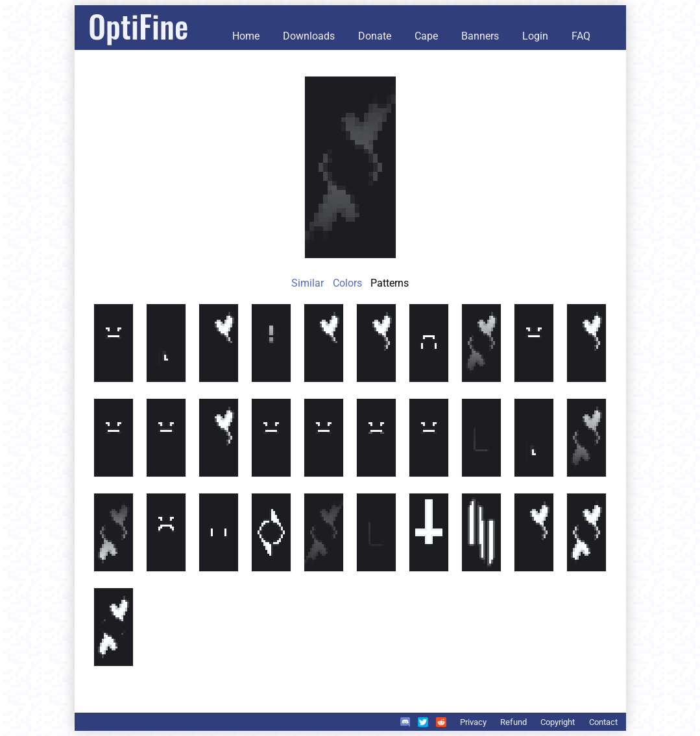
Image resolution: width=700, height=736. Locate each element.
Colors (347, 283)
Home (246, 36)
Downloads (309, 36)
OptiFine (138, 26)
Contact (603, 722)
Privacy (473, 722)
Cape (426, 36)
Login (535, 36)
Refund (513, 722)
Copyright (558, 722)
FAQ (581, 36)
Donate (375, 36)
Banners (480, 36)
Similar (308, 283)
